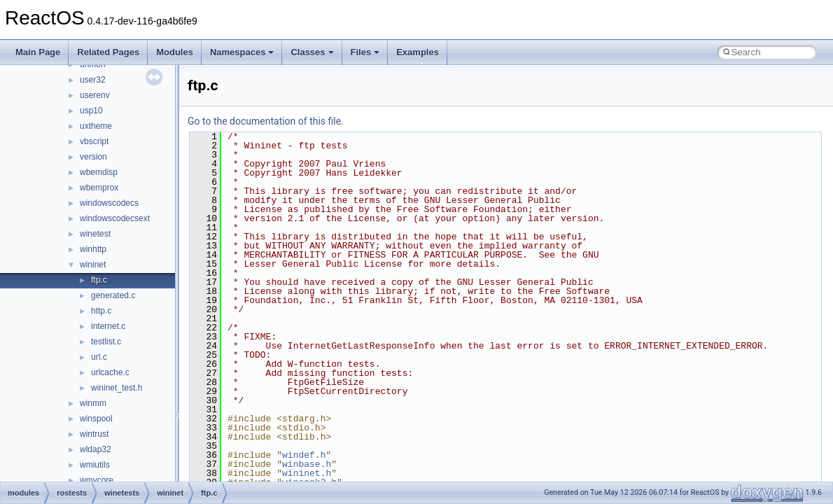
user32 (93, 80)
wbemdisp (99, 172)
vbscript (94, 141)
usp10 (91, 111)
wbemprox (99, 188)
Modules (175, 52)
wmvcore (97, 480)
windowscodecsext (115, 218)
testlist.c (106, 342)
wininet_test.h (117, 388)
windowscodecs (109, 203)
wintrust (94, 434)
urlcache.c (110, 372)
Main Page (38, 52)
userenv (95, 95)
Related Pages (108, 52)
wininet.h (307, 473)
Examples (418, 52)
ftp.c (99, 280)
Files (365, 52)
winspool (96, 419)
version (93, 157)
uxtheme (96, 126)
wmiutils (95, 465)
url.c (99, 357)
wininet (93, 265)
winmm (93, 403)
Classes (312, 52)
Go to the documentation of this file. (266, 121)
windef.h (304, 455)
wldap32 (96, 449)
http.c (101, 311)
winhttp (93, 249)
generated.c (113, 295)
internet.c (108, 326)
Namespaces (242, 52)
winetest (95, 234)
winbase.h (307, 464)
